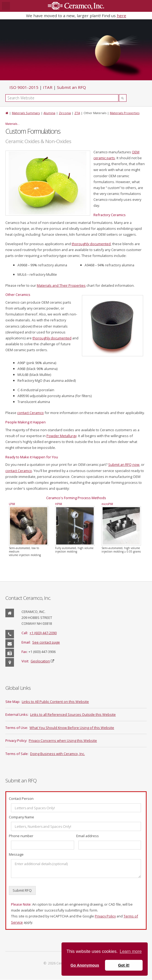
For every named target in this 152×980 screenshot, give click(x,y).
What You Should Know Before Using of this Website (72, 728)
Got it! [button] (124, 965)
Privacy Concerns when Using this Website (63, 741)
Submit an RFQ (71, 87)
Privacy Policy (105, 916)
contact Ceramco (30, 413)
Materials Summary (26, 113)
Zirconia (65, 113)
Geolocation (40, 661)
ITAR (48, 87)
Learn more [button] (131, 951)
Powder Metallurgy (61, 436)
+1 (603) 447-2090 (43, 633)
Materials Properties (125, 113)
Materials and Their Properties (61, 285)
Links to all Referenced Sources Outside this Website (73, 714)
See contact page (46, 642)
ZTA (77, 113)
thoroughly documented (91, 244)
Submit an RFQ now (124, 464)
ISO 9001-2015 (24, 87)
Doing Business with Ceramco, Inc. (57, 754)
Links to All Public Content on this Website (55, 702)
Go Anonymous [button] (85, 965)
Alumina (49, 113)
